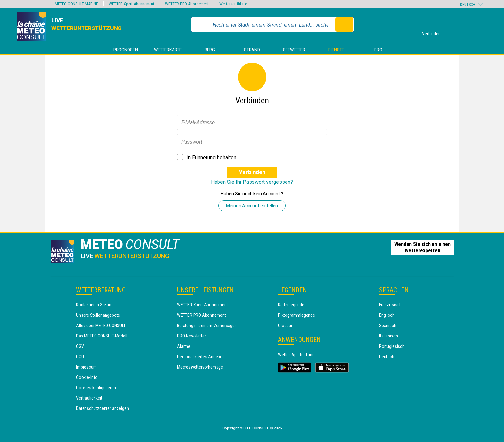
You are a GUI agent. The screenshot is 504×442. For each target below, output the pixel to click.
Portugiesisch (392, 346)
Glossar (285, 326)
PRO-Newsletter (191, 336)
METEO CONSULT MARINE (76, 4)
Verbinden (252, 172)
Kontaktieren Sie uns (95, 305)
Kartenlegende (291, 305)
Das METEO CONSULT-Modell (102, 336)
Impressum (86, 367)
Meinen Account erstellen (252, 206)
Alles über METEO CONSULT (101, 326)
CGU (80, 357)
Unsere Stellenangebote (98, 315)
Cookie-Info (87, 377)
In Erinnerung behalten (211, 157)
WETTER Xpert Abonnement (202, 305)
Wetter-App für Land (296, 355)
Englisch (387, 315)
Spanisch (388, 326)
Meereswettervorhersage (200, 367)
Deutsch (387, 357)
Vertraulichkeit (89, 398)
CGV (80, 346)
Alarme (184, 346)
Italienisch (388, 336)
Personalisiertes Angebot (201, 357)
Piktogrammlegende (297, 315)
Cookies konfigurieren (96, 388)
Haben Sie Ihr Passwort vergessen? (252, 182)
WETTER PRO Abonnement (202, 315)
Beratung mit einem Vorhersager (207, 326)
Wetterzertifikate (233, 4)
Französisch (390, 305)
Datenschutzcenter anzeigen (102, 408)
